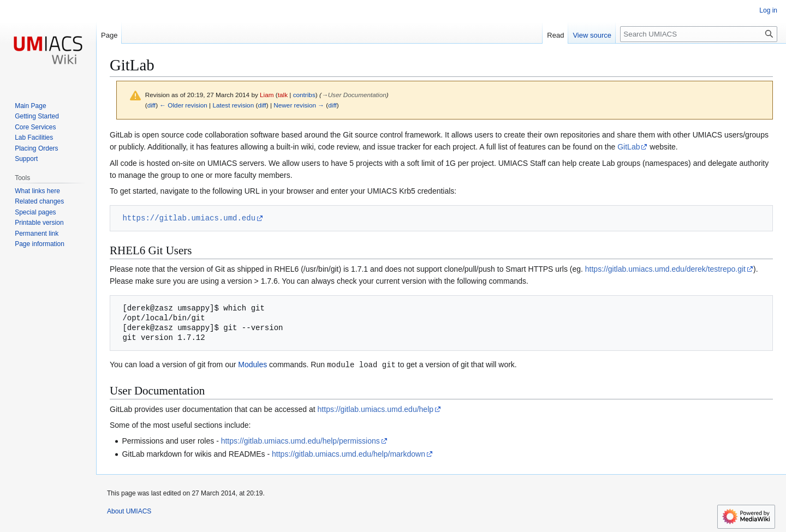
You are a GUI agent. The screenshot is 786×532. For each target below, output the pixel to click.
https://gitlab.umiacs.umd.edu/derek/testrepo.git (665, 269)
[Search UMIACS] (699, 34)
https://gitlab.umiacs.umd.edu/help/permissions (300, 440)
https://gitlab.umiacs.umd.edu (189, 218)
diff (151, 105)
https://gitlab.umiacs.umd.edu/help (376, 409)
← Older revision (183, 105)
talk (283, 95)
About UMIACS (129, 511)
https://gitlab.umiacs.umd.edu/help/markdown (349, 453)
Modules (252, 364)
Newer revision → (299, 105)
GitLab (629, 147)
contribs (304, 95)
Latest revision (233, 105)
